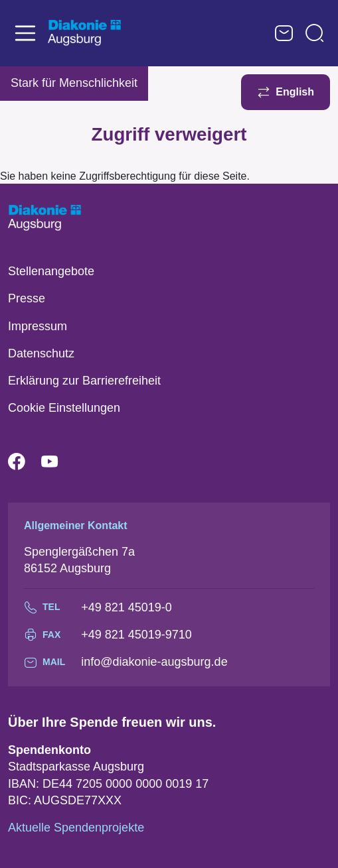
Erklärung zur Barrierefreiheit (84, 381)
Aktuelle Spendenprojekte (76, 828)
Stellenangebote (51, 271)
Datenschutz (41, 353)
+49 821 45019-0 (127, 607)
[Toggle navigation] (25, 33)
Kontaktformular (284, 33)
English (295, 92)
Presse (27, 298)
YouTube (58, 462)
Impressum (38, 326)
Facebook (25, 462)
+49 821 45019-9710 (136, 635)
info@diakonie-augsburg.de (154, 662)
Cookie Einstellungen (64, 408)
